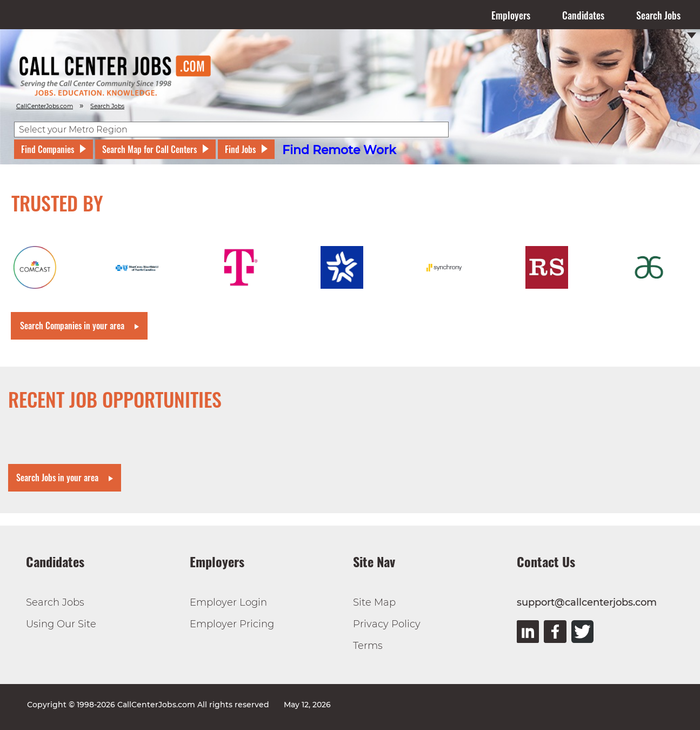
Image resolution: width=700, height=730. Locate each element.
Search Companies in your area (72, 326)
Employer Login (228, 602)
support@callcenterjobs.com (587, 602)
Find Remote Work (339, 150)
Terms (368, 646)
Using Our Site (61, 624)
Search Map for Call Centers (149, 149)
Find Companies (48, 149)
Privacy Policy (387, 624)
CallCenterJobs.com (45, 106)
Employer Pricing (232, 624)
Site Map (374, 602)
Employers (511, 15)
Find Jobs (240, 149)
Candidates (583, 15)
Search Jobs (658, 15)
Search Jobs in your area (57, 477)
